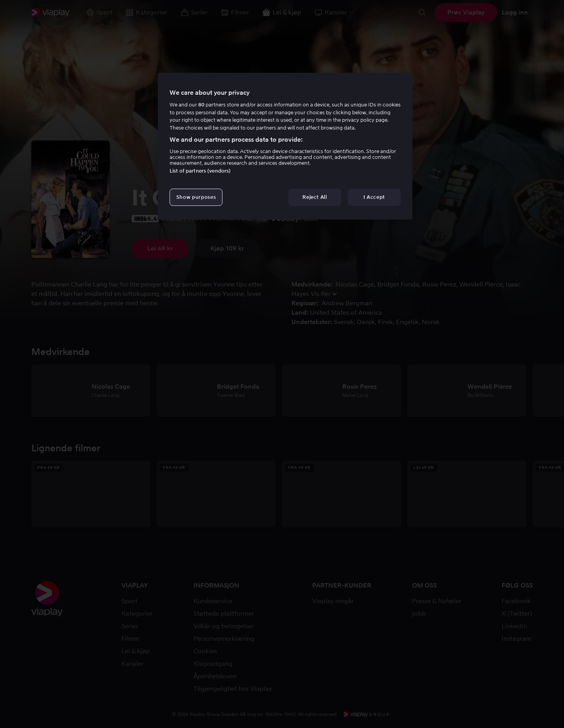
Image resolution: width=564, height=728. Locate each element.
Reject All (315, 197)
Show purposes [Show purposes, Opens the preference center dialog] (196, 197)
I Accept (374, 197)
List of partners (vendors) (200, 171)
